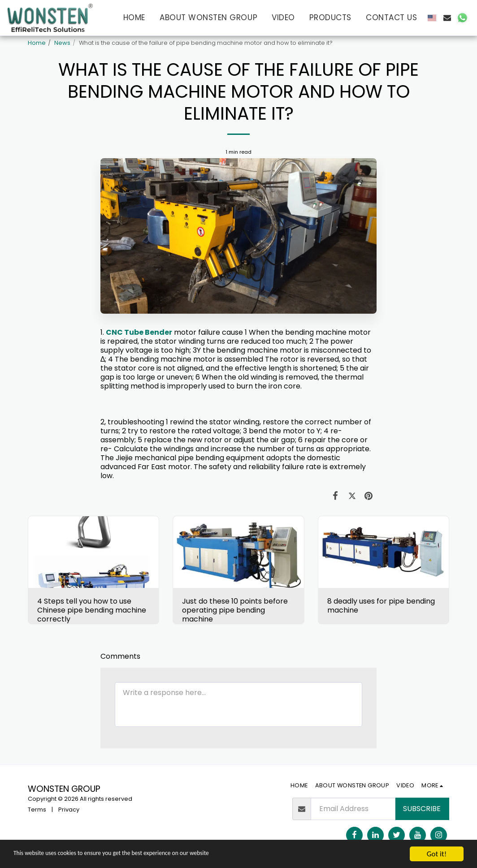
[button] (447, 18)
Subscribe (422, 809)
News (62, 43)
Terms (37, 810)
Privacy (69, 810)
